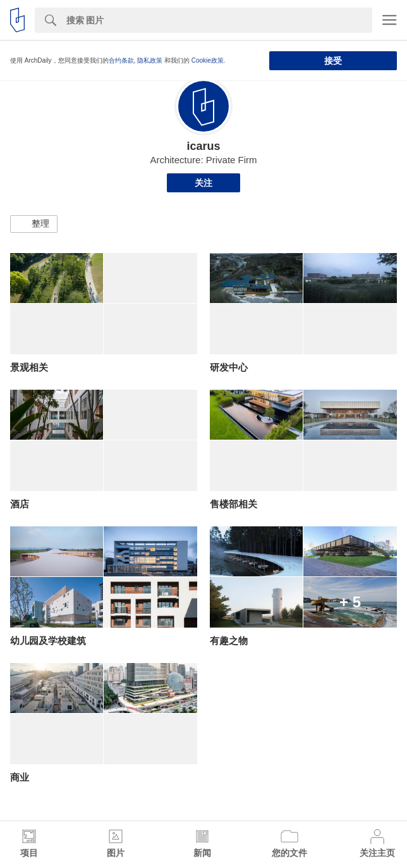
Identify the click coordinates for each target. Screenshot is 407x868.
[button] (34, 224)
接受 (333, 61)
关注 (203, 183)
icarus (203, 146)
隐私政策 (150, 60)
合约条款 (121, 60)
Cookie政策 (208, 60)
